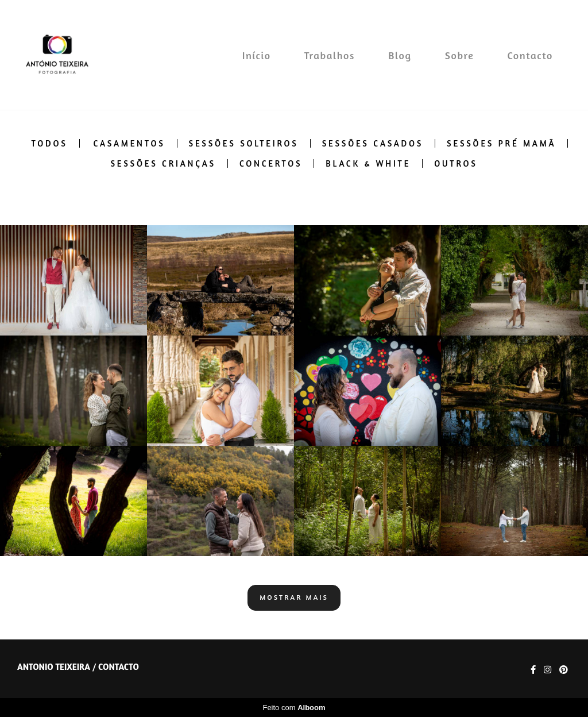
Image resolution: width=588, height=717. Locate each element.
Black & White (368, 163)
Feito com (294, 708)
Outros (456, 163)
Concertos (271, 163)
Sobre (460, 55)
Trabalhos (330, 55)
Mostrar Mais (294, 597)
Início (257, 55)
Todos (50, 143)
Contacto (530, 55)
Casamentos (129, 143)
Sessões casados (373, 143)
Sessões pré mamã (501, 143)
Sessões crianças (163, 163)
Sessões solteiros (244, 143)
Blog (400, 55)
